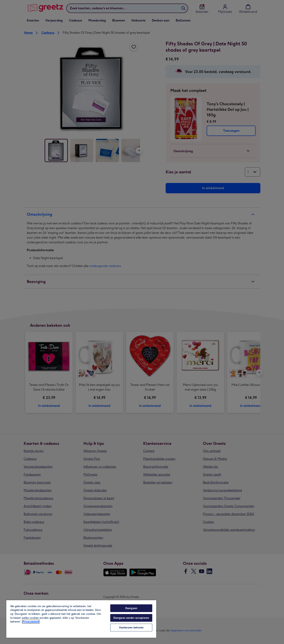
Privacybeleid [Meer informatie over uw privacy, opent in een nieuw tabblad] (31, 622)
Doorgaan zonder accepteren (131, 618)
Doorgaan (131, 608)
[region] (81, 619)
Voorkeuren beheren (131, 628)
